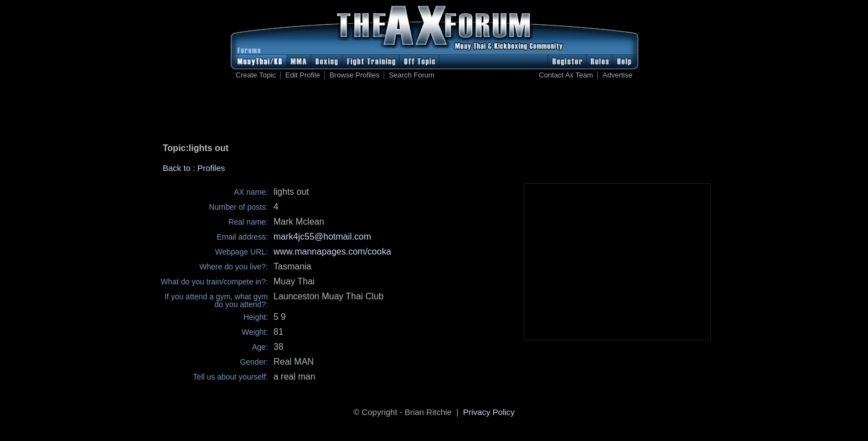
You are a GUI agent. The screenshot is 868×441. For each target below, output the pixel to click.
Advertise (617, 75)
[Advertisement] (434, 113)
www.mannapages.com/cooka (332, 251)
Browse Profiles (354, 75)
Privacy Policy (489, 412)
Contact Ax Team (566, 75)
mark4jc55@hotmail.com (322, 237)
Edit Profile (303, 75)
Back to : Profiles (194, 168)
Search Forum (411, 75)
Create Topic (256, 75)
